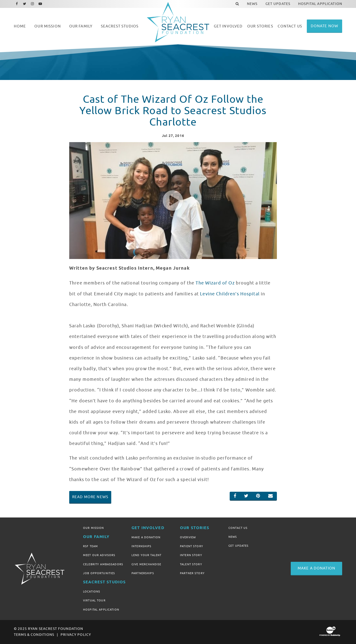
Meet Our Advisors (99, 555)
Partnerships (143, 573)
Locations (92, 592)
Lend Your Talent (146, 555)
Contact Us (238, 528)
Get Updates (239, 546)
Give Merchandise (146, 564)
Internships (142, 546)
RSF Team (90, 546)
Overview (188, 537)
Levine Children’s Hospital (230, 294)
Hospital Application (101, 610)
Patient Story (192, 546)
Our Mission (94, 528)
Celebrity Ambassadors (103, 564)
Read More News (90, 497)
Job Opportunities (99, 573)
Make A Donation (146, 537)
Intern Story (191, 555)
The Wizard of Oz (215, 283)
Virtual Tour (94, 600)
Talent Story (191, 564)
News (233, 537)
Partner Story (192, 573)
